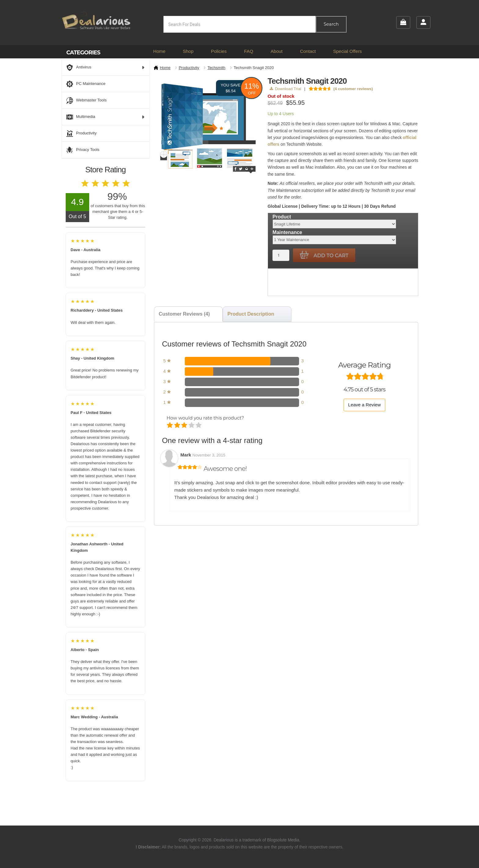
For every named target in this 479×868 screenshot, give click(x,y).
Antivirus (106, 68)
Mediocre (178, 426)
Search (331, 24)
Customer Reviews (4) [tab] (184, 314)
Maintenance (287, 232)
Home (159, 51)
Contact (308, 51)
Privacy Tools (83, 150)
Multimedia (106, 117)
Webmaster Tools (86, 101)
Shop (188, 51)
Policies (219, 51)
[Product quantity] (281, 255)
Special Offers (347, 51)
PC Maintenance (86, 84)
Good (192, 426)
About (277, 51)
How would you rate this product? (205, 418)
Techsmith (216, 68)
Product (282, 217)
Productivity (189, 68)
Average (185, 426)
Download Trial (285, 89)
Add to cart (324, 255)
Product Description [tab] (251, 314)
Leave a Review (365, 405)
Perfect (199, 426)
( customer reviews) (353, 89)
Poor (170, 426)
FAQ (249, 51)
